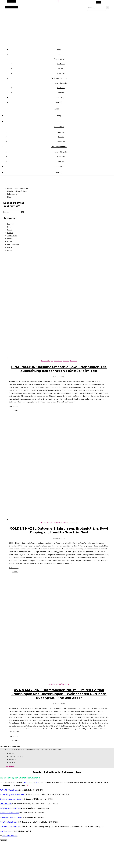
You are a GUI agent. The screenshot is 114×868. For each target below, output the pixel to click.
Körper (10, 247)
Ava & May (61, 64)
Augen (10, 250)
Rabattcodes (29, 782)
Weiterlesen (14, 406)
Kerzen (10, 239)
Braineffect (61, 73)
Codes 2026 (59, 97)
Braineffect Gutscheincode (10, 817)
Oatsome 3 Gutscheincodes (11, 826)
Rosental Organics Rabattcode (12, 794)
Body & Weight (13, 244)
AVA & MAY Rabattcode (9, 790)
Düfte (9, 241)
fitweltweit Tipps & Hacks (17, 191)
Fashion (10, 224)
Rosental (61, 69)
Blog (59, 49)
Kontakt (59, 102)
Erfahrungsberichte (59, 78)
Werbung (12, 762)
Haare (10, 230)
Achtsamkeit (12, 236)
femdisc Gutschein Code (9, 813)
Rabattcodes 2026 (14, 194)
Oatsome (61, 93)
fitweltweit (58, 361)
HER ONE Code (6, 804)
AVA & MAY (53, 684)
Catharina (15, 410)
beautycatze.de (41, 26)
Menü (57, 109)
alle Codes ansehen (10, 836)
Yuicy (37, 782)
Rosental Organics (61, 83)
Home (67, 684)
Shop (59, 54)
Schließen (4, 840)
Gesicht (10, 233)
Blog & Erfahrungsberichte (18, 188)
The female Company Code (11, 799)
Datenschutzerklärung (16, 757)
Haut (9, 227)
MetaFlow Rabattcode (9, 822)
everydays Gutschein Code (10, 808)
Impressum (13, 759)
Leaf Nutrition (6, 831)
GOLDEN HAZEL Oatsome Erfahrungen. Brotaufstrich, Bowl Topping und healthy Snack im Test (59, 530)
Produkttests (59, 59)
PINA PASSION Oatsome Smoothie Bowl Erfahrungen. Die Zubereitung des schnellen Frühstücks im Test (59, 369)
